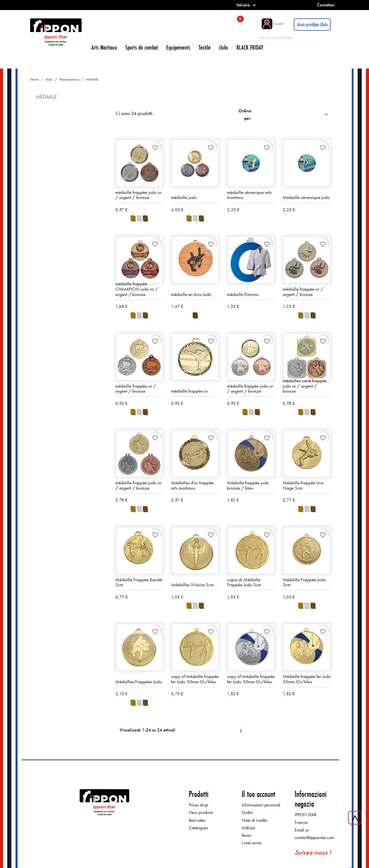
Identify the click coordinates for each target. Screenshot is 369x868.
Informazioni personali (261, 805)
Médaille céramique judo (306, 198)
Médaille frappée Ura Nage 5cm (303, 485)
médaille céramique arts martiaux (249, 195)
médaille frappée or (189, 391)
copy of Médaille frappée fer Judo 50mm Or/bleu (195, 679)
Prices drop (198, 805)
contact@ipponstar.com (314, 837)
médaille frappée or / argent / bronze (303, 292)
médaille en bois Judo (191, 294)
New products (201, 813)
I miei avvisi (252, 843)
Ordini (247, 813)
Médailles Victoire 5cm (192, 585)
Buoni (246, 835)
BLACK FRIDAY (250, 47)
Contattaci (326, 5)
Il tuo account (258, 794)
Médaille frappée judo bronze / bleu (248, 485)
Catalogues (198, 828)
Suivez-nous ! (313, 853)
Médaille (46, 97)
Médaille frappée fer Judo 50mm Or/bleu (307, 679)
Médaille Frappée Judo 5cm (304, 582)
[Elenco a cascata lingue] (247, 5)
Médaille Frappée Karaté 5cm (139, 582)
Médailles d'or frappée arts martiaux (192, 485)
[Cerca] (290, 38)
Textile (205, 47)
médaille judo (184, 198)
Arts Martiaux (104, 47)
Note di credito (255, 820)
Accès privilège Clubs (312, 24)
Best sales (197, 820)
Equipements (178, 47)
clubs (223, 47)
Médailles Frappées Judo (139, 682)
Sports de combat (142, 47)
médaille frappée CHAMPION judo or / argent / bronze (137, 289)
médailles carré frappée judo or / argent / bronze (305, 386)
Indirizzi (248, 828)
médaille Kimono (243, 294)
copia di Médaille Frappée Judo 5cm (244, 582)
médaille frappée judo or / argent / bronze (138, 195)
